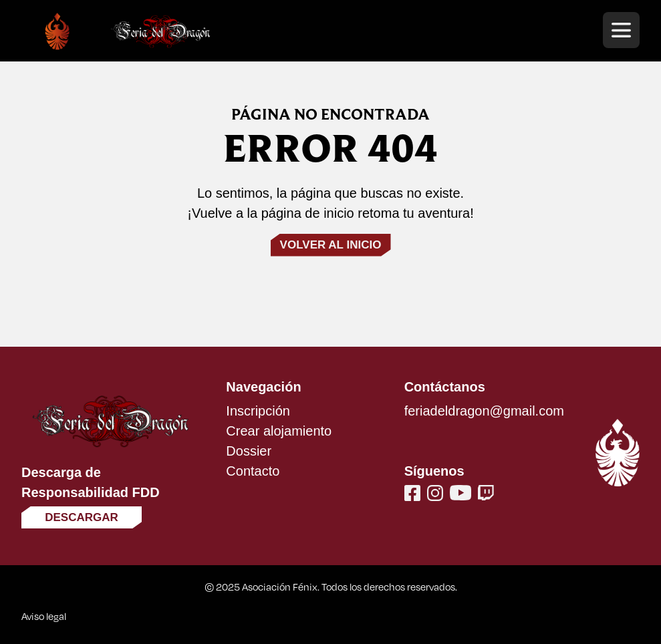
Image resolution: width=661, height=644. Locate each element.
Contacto (253, 471)
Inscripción (258, 411)
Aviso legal (44, 616)
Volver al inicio (331, 245)
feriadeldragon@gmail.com (484, 411)
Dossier (249, 451)
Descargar (82, 517)
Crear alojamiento (279, 431)
